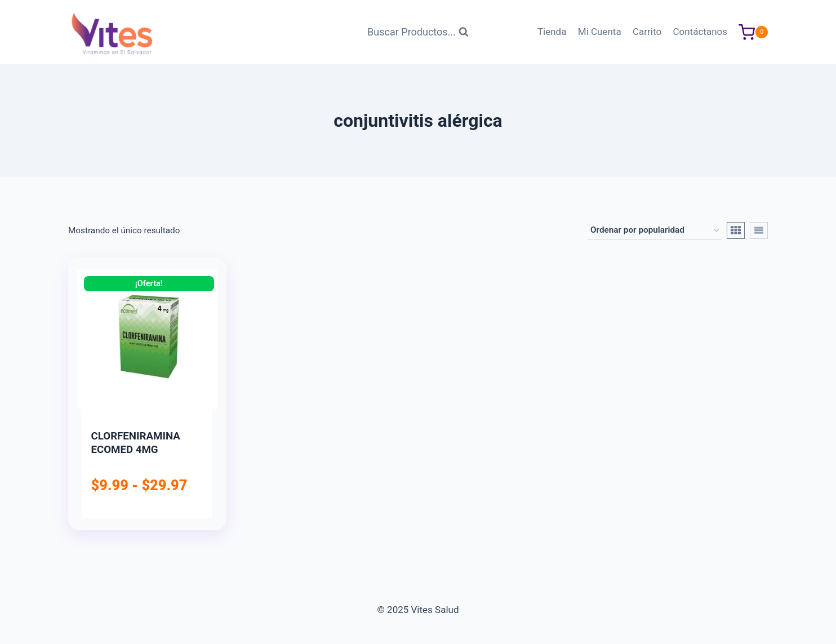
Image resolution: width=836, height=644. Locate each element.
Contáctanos (700, 32)
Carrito (647, 32)
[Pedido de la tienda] (655, 230)
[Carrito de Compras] (753, 32)
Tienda (552, 32)
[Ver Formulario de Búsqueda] (418, 32)
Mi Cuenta (600, 32)
